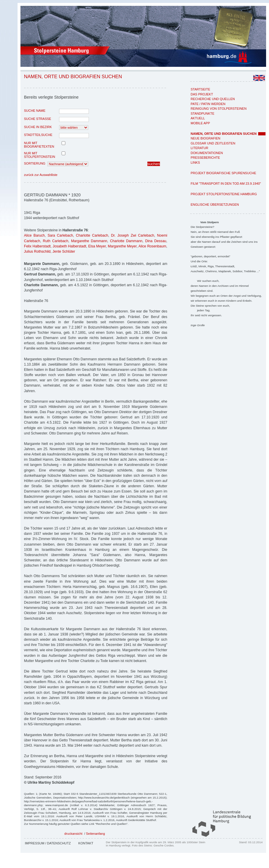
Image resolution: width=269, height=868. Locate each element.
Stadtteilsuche (38, 135)
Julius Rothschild (37, 252)
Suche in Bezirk (38, 127)
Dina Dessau (156, 241)
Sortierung (35, 163)
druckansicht (73, 834)
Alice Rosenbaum (152, 246)
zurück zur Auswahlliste (41, 175)
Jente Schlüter (64, 252)
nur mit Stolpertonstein (39, 155)
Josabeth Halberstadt (69, 246)
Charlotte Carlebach (92, 235)
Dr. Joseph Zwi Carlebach (133, 235)
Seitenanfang (95, 834)
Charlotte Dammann (126, 241)
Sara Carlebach (60, 235)
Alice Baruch (34, 235)
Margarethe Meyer (122, 246)
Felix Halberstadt (37, 246)
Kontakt (86, 843)
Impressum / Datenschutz (48, 843)
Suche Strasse (38, 119)
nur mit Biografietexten (39, 145)
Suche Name (35, 111)
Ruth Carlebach (56, 241)
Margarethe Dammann (89, 241)
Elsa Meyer (97, 246)
